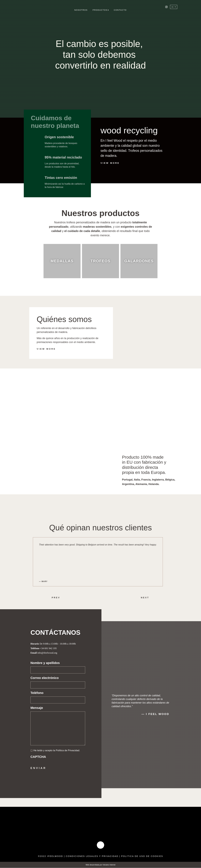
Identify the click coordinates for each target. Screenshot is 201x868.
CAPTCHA (38, 757)
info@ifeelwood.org (47, 653)
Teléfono (37, 693)
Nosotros (81, 10)
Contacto (120, 10)
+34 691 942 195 (48, 648)
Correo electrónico (45, 678)
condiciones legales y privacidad (92, 856)
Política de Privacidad (68, 750)
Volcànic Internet (109, 865)
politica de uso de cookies (142, 856)
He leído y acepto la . (57, 750)
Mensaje (37, 708)
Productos (101, 10)
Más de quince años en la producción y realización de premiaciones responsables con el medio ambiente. (68, 340)
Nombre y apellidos (45, 663)
